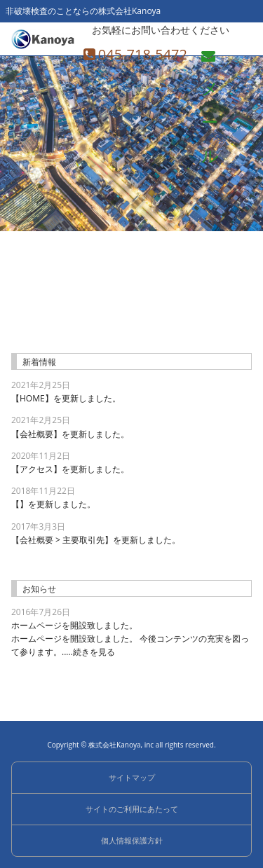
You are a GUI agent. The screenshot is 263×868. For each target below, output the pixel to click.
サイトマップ (132, 777)
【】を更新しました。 (53, 504)
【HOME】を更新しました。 (66, 398)
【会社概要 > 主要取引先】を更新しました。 (96, 540)
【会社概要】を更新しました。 (70, 434)
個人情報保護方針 (132, 840)
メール (210, 60)
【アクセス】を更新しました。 (70, 469)
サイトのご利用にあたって (132, 809)
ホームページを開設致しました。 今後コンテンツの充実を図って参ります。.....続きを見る (131, 638)
